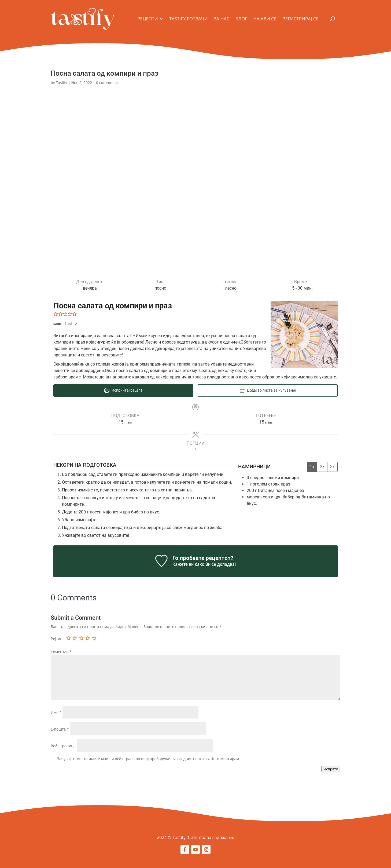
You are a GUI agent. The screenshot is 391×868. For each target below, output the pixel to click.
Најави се (265, 19)
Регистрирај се (300, 19)
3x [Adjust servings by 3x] (332, 467)
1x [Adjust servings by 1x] (312, 467)
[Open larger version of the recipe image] (304, 334)
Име (56, 712)
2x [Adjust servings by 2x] (322, 467)
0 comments (107, 83)
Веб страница (63, 746)
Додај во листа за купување (268, 390)
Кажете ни (183, 564)
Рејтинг (57, 639)
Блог (241, 19)
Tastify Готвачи (189, 19)
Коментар (61, 652)
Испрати (331, 769)
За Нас (222, 19)
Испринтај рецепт (123, 390)
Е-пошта (60, 729)
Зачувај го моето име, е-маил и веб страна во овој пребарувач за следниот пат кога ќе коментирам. (149, 759)
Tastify (61, 83)
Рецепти (147, 19)
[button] (56, 314)
